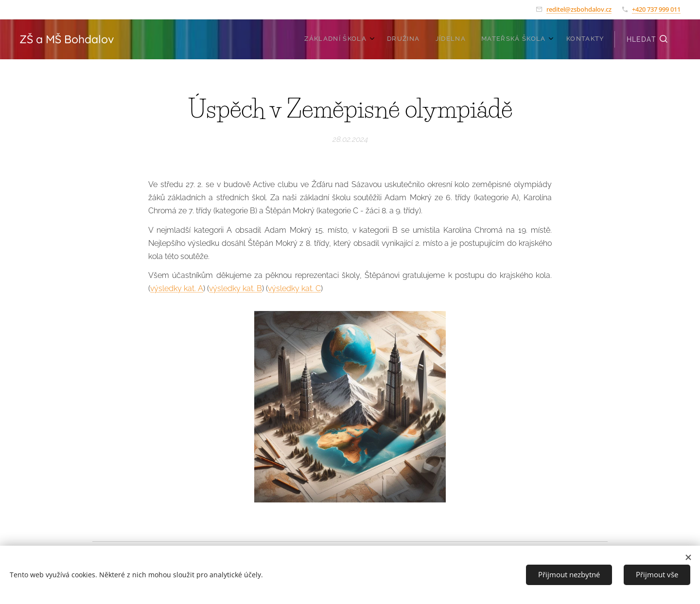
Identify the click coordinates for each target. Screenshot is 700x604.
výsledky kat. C (294, 289)
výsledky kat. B (236, 289)
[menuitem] (538, 39)
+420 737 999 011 (656, 9)
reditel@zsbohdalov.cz (579, 9)
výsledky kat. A (177, 289)
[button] (647, 39)
